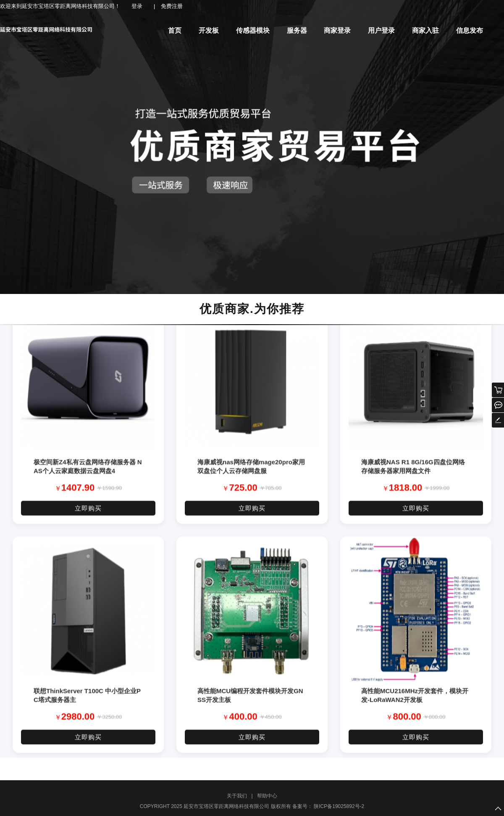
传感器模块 (253, 30)
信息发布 (470, 30)
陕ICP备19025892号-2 (338, 806)
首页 (175, 30)
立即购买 (88, 511)
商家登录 (337, 30)
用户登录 (381, 30)
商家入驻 (425, 30)
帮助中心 (267, 796)
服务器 (297, 30)
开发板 (209, 30)
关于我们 (237, 796)
